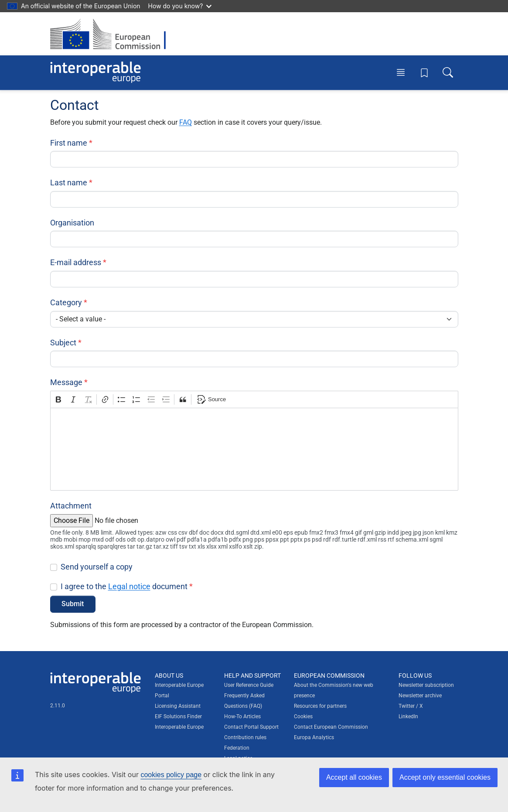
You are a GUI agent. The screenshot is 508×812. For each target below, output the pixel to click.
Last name (69, 183)
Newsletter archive (420, 696)
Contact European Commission (331, 727)
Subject (63, 343)
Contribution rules (245, 737)
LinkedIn (408, 716)
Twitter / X (411, 706)
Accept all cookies (354, 777)
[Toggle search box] (448, 72)
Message (66, 382)
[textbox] (254, 449)
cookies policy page (171, 775)
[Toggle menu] (401, 72)
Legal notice (129, 586)
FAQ (186, 122)
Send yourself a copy (97, 567)
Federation (237, 748)
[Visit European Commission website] (112, 34)
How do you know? (180, 6)
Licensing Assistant (178, 706)
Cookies (303, 716)
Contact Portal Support (251, 727)
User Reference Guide (249, 685)
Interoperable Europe (179, 727)
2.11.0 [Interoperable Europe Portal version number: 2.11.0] (58, 706)
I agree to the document (124, 586)
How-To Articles (242, 716)
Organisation (72, 223)
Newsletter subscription (426, 685)
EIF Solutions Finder (178, 716)
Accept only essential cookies (445, 777)
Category (66, 302)
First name (69, 143)
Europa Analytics (314, 737)
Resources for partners (320, 706)
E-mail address (76, 262)
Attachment (71, 506)
